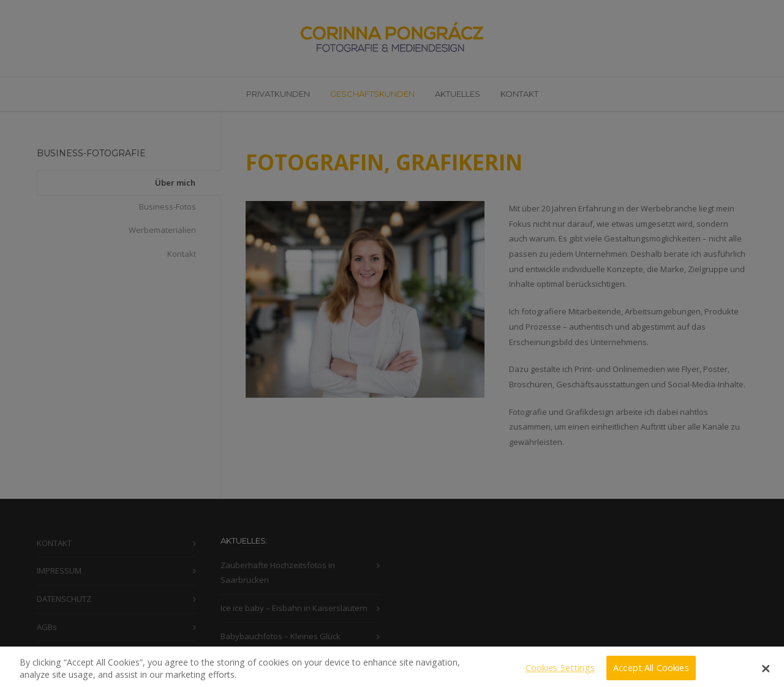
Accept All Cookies (651, 673)
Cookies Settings (560, 673)
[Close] (766, 674)
